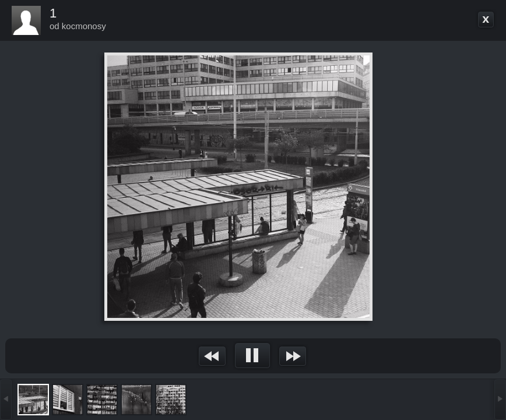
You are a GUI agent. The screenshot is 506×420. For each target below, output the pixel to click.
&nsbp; (212, 356)
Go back (486, 20)
